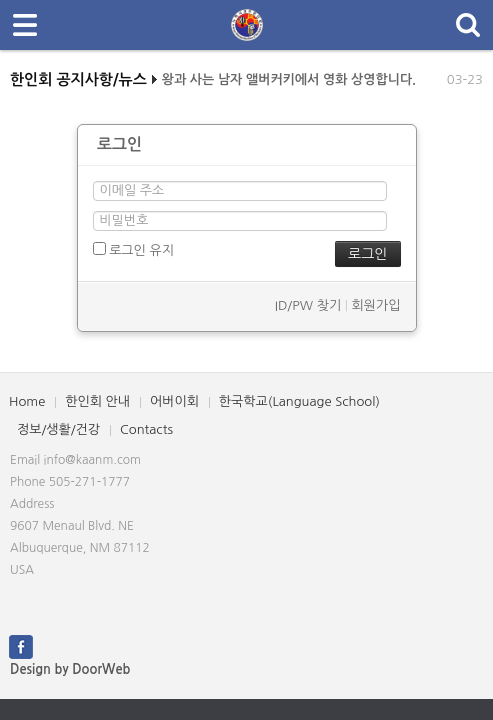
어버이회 (174, 401)
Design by (70, 669)
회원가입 (376, 305)
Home (27, 401)
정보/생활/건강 (58, 429)
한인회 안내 (97, 401)
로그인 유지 (133, 249)
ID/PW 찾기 (308, 305)
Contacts (146, 429)
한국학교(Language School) (299, 401)
